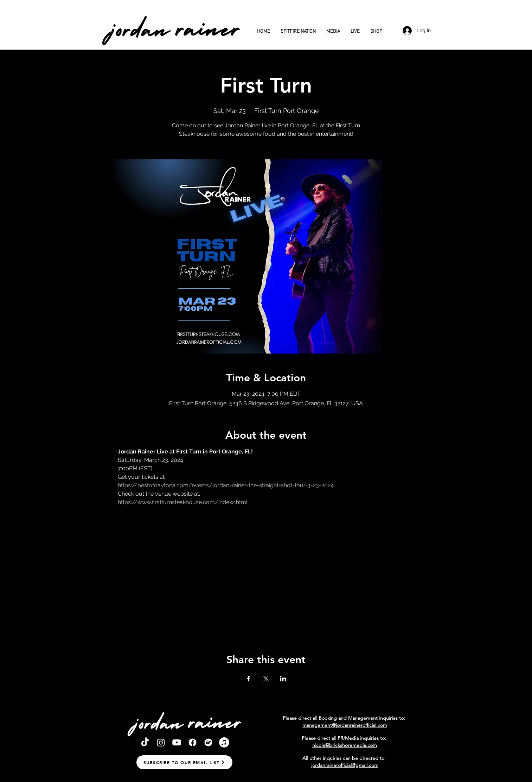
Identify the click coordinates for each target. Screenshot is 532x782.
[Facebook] (193, 742)
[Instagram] (161, 742)
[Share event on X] (266, 679)
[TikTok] (145, 742)
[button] (184, 762)
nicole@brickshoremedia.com (345, 745)
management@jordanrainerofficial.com (345, 725)
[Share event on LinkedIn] (283, 679)
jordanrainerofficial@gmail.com (345, 765)
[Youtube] (177, 742)
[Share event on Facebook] (249, 679)
